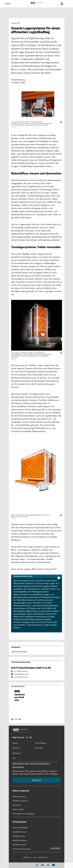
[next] (20, 719)
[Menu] (7, 4)
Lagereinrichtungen (19, 652)
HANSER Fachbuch (19, 832)
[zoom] (61, 122)
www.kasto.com (21, 677)
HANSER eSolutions (20, 841)
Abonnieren (37, 780)
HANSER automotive (20, 801)
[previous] (12, 719)
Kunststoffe (17, 805)
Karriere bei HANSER (20, 828)
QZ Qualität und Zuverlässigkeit (23, 814)
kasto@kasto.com (21, 674)
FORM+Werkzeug (19, 797)
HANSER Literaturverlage (21, 849)
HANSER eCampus (19, 845)
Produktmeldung (18, 80)
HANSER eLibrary (19, 836)
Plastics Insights (18, 810)
